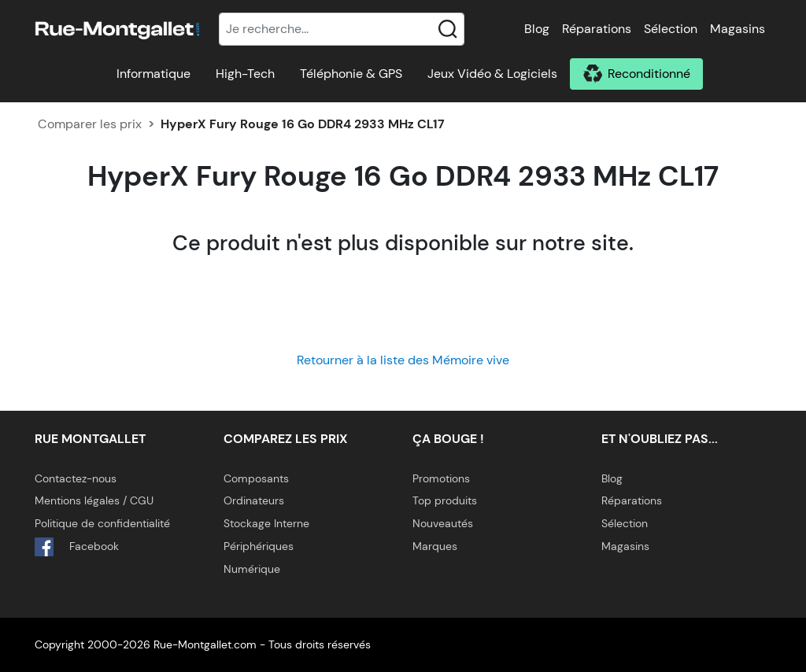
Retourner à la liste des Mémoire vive (403, 360)
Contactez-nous (76, 478)
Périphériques (259, 546)
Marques (435, 546)
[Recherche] (342, 29)
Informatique (153, 74)
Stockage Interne (266, 523)
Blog (537, 29)
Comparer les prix (90, 124)
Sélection (671, 29)
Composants (256, 478)
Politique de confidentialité (102, 523)
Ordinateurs (254, 500)
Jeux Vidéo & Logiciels (492, 74)
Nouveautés (443, 523)
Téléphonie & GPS (351, 74)
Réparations (597, 29)
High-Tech (245, 74)
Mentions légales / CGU (94, 500)
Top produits (445, 500)
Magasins (738, 29)
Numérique (252, 569)
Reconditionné (649, 74)
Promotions (441, 478)
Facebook (77, 547)
